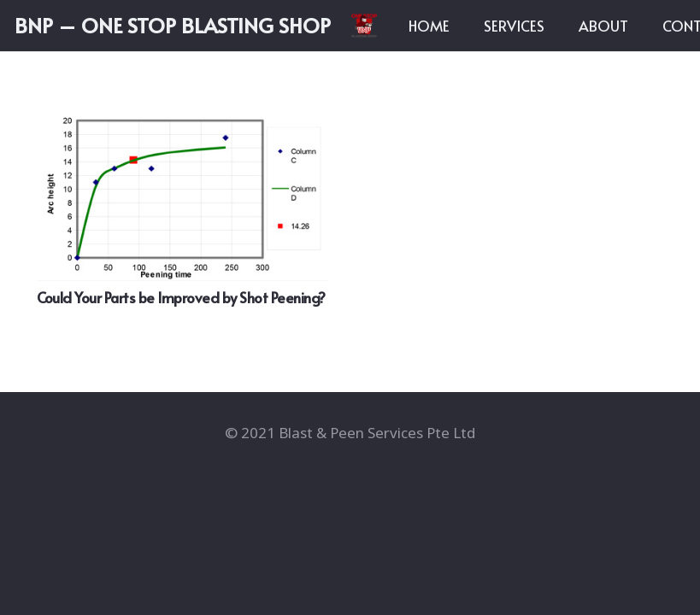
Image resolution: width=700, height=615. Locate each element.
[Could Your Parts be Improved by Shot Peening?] (183, 187)
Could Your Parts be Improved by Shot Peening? (181, 297)
